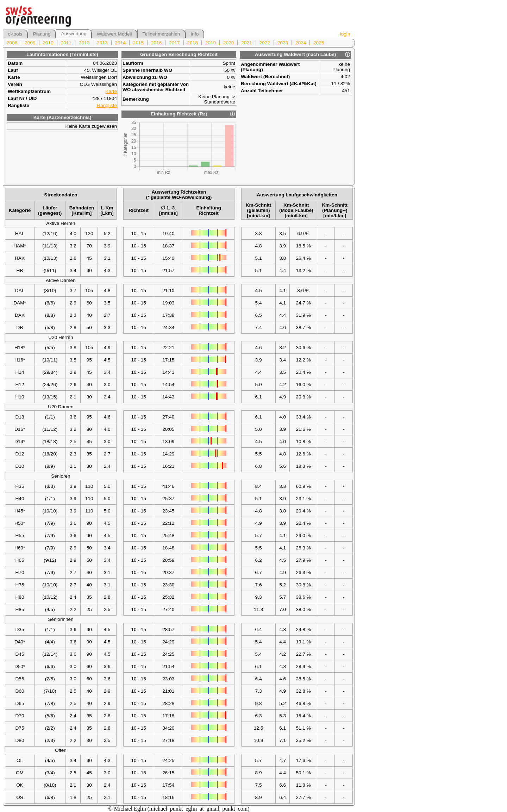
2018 (193, 43)
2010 (48, 43)
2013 (102, 43)
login (345, 34)
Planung (42, 34)
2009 (30, 43)
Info (195, 34)
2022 (265, 43)
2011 (66, 43)
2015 (138, 43)
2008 (12, 43)
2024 (301, 43)
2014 (120, 43)
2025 (319, 43)
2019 (211, 43)
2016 (156, 43)
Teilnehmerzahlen (161, 34)
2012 (84, 43)
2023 (283, 43)
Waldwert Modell (114, 34)
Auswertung (74, 34)
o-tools (15, 34)
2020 (229, 43)
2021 (246, 43)
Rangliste (107, 105)
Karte (111, 91)
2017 (174, 43)
